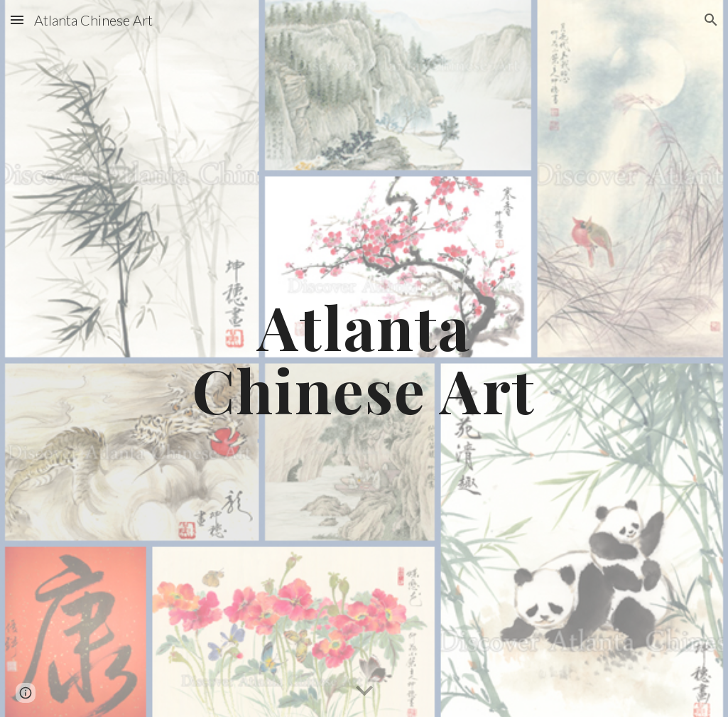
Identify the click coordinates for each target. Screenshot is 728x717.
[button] (17, 20)
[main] (364, 358)
